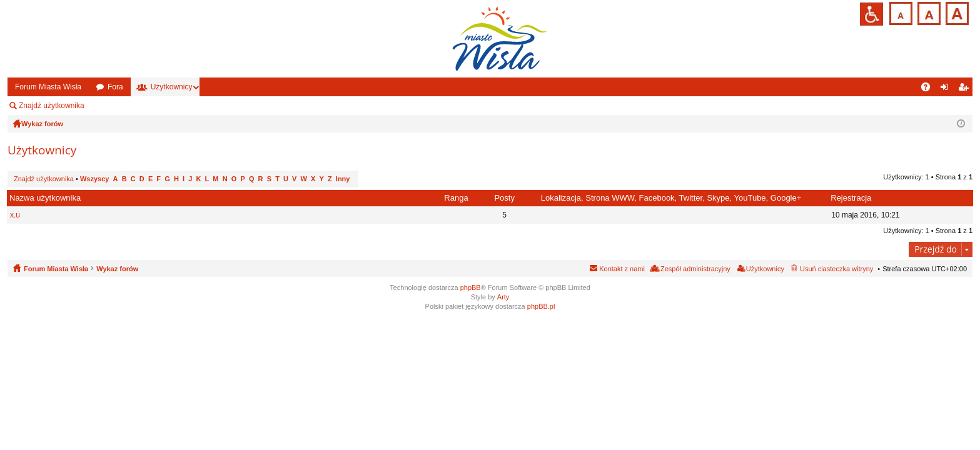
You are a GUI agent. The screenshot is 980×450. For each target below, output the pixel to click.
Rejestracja (851, 198)
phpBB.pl (541, 306)
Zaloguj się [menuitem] (947, 89)
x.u (15, 215)
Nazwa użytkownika (45, 198)
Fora (115, 87)
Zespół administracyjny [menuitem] (141, 106)
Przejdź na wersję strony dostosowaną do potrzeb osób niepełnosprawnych (871, 14)
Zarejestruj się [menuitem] (966, 89)
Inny (343, 179)
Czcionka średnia (928, 12)
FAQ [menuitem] (930, 89)
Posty (504, 198)
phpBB (471, 287)
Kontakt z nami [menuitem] (622, 269)
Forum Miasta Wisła (48, 87)
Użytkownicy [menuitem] (765, 269)
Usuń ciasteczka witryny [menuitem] (836, 269)
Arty (503, 297)
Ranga (456, 198)
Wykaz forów (117, 269)
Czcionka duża (956, 12)
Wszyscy (94, 179)
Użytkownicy (172, 87)
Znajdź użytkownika (52, 106)
